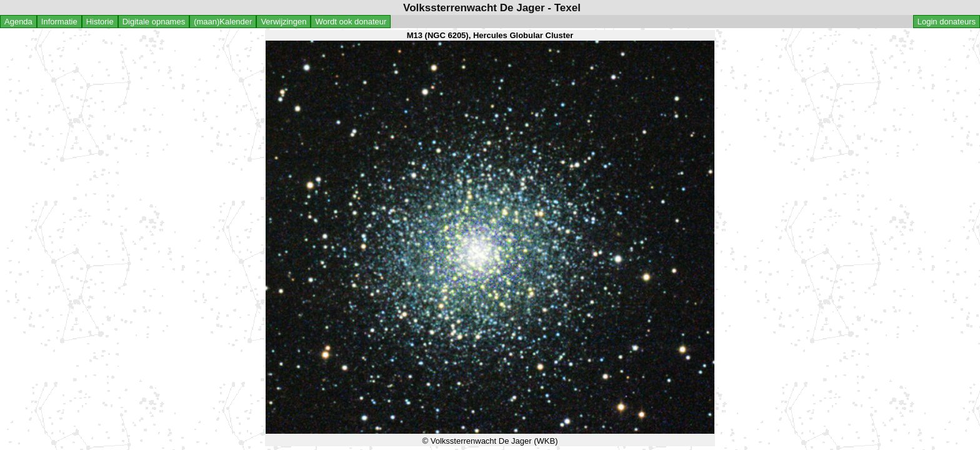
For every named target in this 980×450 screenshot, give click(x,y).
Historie (100, 22)
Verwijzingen (283, 22)
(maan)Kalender (223, 22)
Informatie (59, 22)
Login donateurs (947, 22)
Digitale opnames (154, 22)
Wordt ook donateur (351, 22)
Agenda (18, 22)
